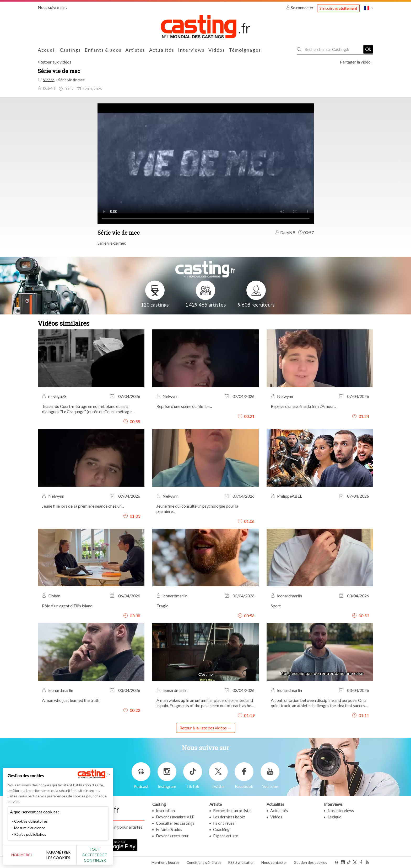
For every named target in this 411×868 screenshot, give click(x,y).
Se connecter (300, 8)
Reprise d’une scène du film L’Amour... (303, 406)
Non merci (22, 855)
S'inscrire (338, 8)
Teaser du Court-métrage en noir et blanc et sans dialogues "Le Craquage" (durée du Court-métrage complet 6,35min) (87, 409)
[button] (369, 8)
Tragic (162, 606)
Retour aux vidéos (55, 62)
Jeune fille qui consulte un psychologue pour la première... (197, 509)
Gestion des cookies (310, 862)
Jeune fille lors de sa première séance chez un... (83, 506)
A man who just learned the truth (71, 700)
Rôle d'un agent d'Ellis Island (67, 606)
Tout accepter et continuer (95, 855)
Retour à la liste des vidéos (203, 728)
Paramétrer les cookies (58, 855)
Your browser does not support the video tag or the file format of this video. (206, 163)
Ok (368, 49)
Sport (276, 606)
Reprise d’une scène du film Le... (184, 406)
